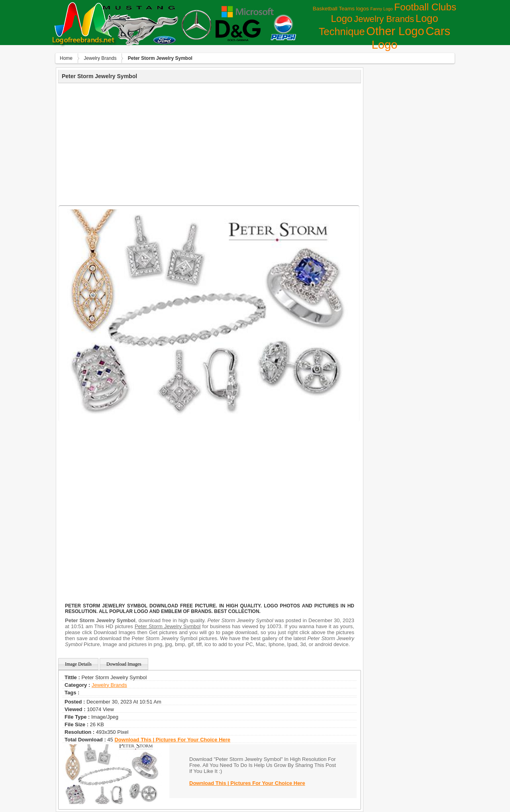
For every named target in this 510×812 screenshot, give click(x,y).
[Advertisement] (210, 143)
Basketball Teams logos (341, 9)
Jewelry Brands (384, 19)
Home (66, 58)
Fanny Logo (381, 9)
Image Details (78, 664)
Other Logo (395, 31)
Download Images (124, 664)
